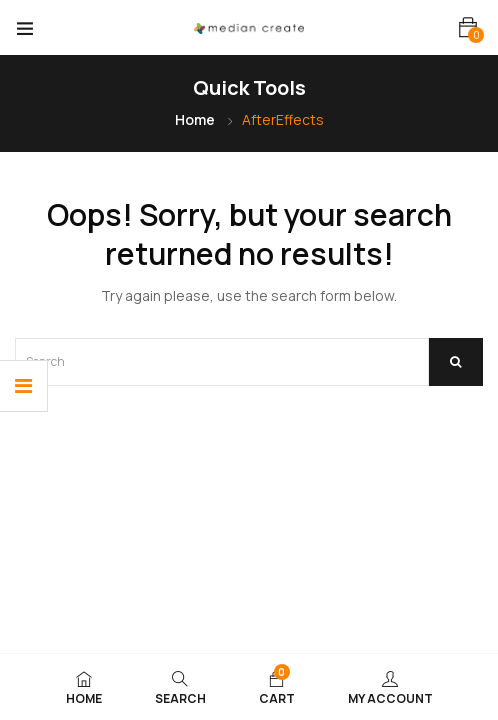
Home (195, 119)
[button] (468, 27)
